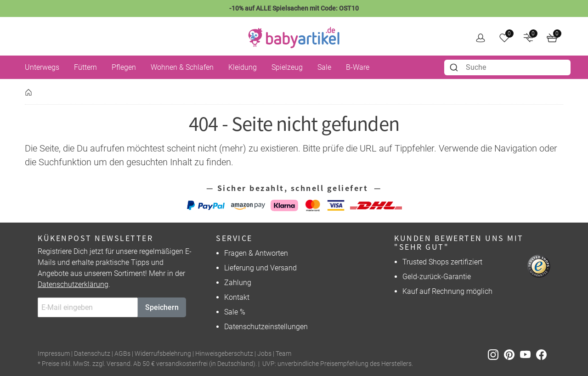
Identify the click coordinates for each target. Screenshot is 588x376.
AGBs (122, 354)
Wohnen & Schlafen (182, 67)
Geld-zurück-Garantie (437, 277)
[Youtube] (528, 354)
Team (283, 354)
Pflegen (124, 67)
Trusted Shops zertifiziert (442, 262)
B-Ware (358, 67)
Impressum (54, 354)
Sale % (235, 312)
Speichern (162, 307)
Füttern (85, 67)
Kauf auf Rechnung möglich (447, 291)
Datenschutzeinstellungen (266, 327)
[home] (294, 38)
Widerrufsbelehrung (163, 354)
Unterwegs (42, 67)
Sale (324, 67)
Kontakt (237, 297)
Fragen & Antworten (256, 253)
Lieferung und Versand (260, 268)
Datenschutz (92, 354)
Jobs (264, 354)
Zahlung (238, 283)
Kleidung (243, 67)
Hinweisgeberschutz (224, 354)
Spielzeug (287, 67)
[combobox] (507, 67)
